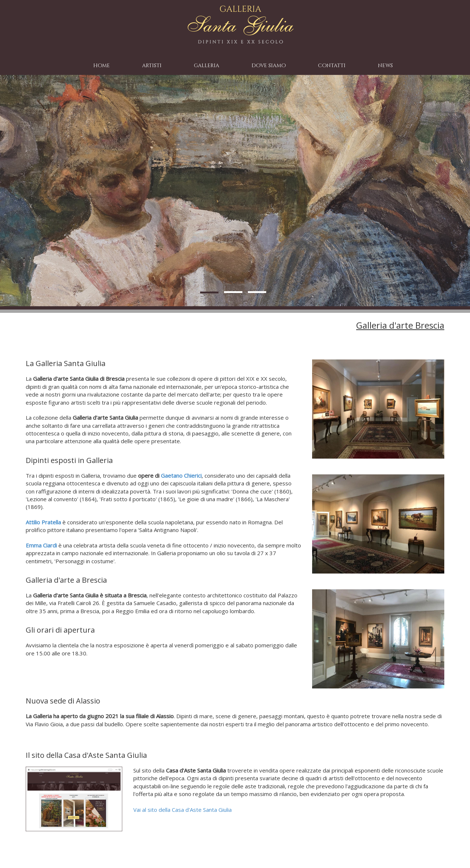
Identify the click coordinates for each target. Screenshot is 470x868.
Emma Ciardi (41, 545)
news (385, 66)
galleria (207, 66)
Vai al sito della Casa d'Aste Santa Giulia (182, 810)
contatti (332, 66)
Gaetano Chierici (181, 475)
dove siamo (269, 66)
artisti (152, 66)
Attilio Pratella (43, 522)
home (102, 66)
